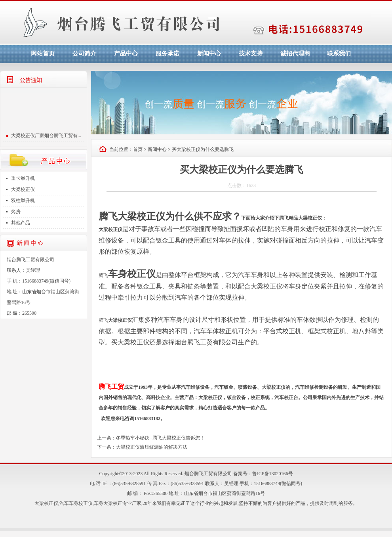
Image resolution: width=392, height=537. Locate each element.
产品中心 (126, 54)
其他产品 (21, 223)
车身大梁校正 (108, 503)
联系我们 (339, 54)
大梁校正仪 (23, 189)
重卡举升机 (23, 178)
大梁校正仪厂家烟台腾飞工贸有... (46, 137)
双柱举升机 (23, 201)
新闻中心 (209, 54)
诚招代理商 (295, 54)
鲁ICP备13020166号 (273, 474)
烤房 (16, 212)
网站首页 (43, 54)
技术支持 (251, 54)
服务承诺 (167, 54)
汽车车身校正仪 (76, 503)
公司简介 (84, 54)
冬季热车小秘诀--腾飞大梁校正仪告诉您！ (160, 438)
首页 (138, 149)
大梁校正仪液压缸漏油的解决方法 (152, 447)
